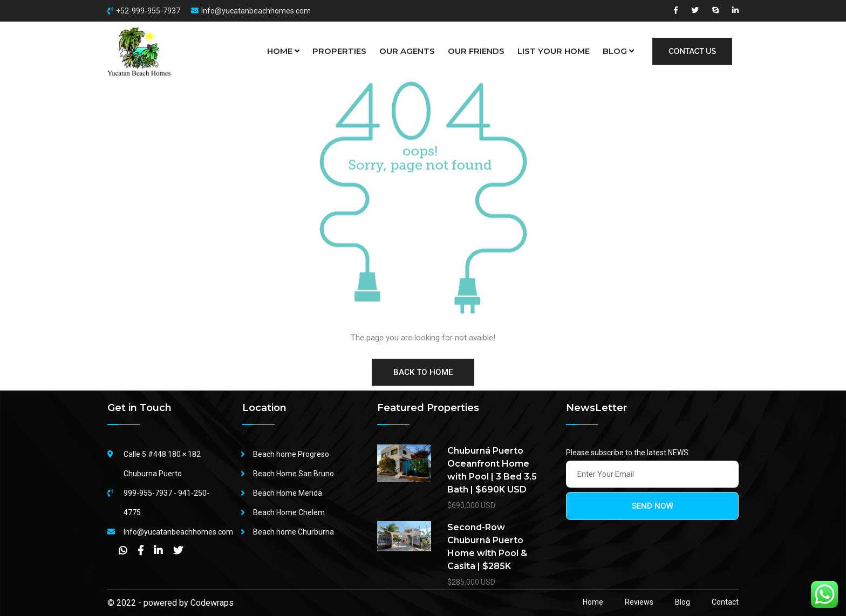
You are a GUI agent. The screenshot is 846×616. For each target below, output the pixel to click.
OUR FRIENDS (476, 51)
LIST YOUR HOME (554, 51)
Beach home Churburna (294, 532)
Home (593, 602)
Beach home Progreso (291, 454)
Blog (683, 602)
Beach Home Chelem (289, 512)
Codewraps (212, 603)
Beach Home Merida (288, 493)
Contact (725, 602)
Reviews (639, 602)
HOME (283, 51)
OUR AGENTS (407, 51)
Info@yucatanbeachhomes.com (256, 11)
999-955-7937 (148, 493)
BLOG (618, 51)
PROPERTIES (339, 51)
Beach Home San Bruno (294, 474)
